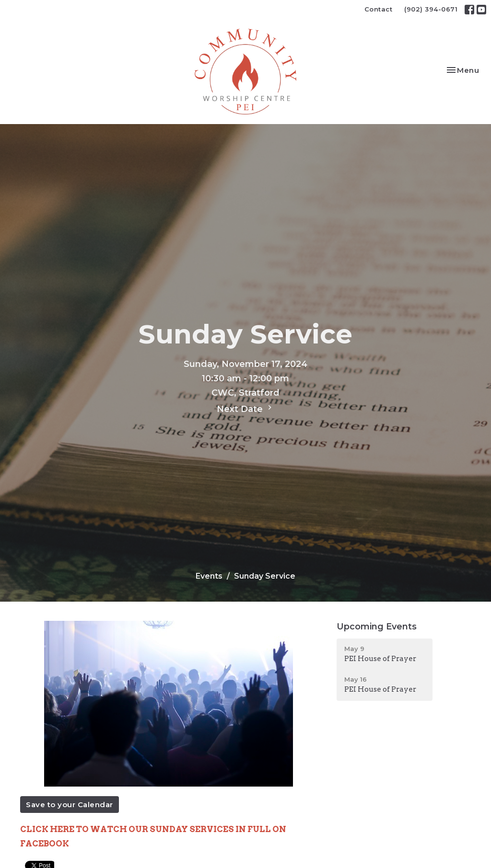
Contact (379, 9)
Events (209, 576)
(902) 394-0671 (431, 9)
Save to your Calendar (70, 805)
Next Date (245, 409)
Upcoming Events (377, 627)
